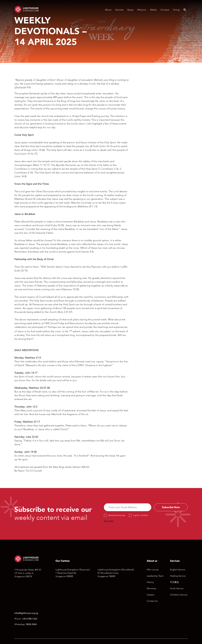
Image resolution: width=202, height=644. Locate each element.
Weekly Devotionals (117, 516)
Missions (142, 10)
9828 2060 (31, 625)
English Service (177, 570)
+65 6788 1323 (30, 619)
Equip (130, 10)
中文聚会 (174, 582)
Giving (176, 10)
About (108, 10)
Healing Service (178, 576)
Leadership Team (155, 576)
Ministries (152, 589)
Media (153, 10)
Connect (165, 10)
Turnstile (109, 522)
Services (119, 10)
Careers (151, 595)
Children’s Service (179, 595)
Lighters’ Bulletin (141, 516)
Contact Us (152, 601)
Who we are (153, 570)
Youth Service (177, 589)
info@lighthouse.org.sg (26, 613)
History (150, 582)
